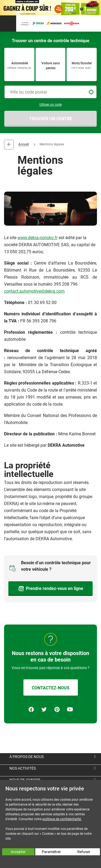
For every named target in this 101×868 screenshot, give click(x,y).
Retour (9, 145)
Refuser (84, 852)
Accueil (24, 145)
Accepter (18, 852)
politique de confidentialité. (62, 819)
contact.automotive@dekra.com (34, 291)
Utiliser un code (50, 105)
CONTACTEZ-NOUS (51, 688)
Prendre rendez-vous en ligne (51, 589)
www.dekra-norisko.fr (38, 238)
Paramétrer (51, 852)
